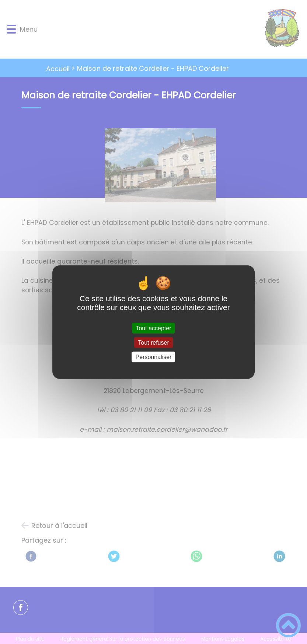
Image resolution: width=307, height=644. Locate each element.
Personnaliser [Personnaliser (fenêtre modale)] (154, 357)
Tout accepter (153, 328)
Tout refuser (153, 342)
